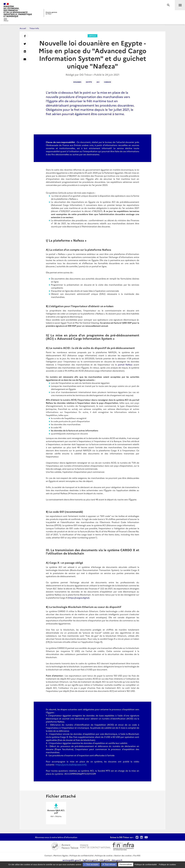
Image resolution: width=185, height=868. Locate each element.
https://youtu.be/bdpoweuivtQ (71, 765)
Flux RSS (137, 855)
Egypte (89, 82)
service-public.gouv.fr (72, 860)
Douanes (77, 82)
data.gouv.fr (117, 860)
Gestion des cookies (123, 855)
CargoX (108, 82)
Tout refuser (109, 864)
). (89, 598)
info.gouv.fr (105, 860)
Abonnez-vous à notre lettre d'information (56, 837)
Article (92, 36)
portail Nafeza (125, 364)
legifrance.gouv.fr (91, 860)
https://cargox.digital (79, 598)
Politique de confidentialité (82, 855)
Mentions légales (61, 855)
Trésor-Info (34, 28)
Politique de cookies (104, 855)
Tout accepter (91, 864)
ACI (98, 82)
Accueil (23, 28)
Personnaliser (126, 864)
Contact (48, 855)
